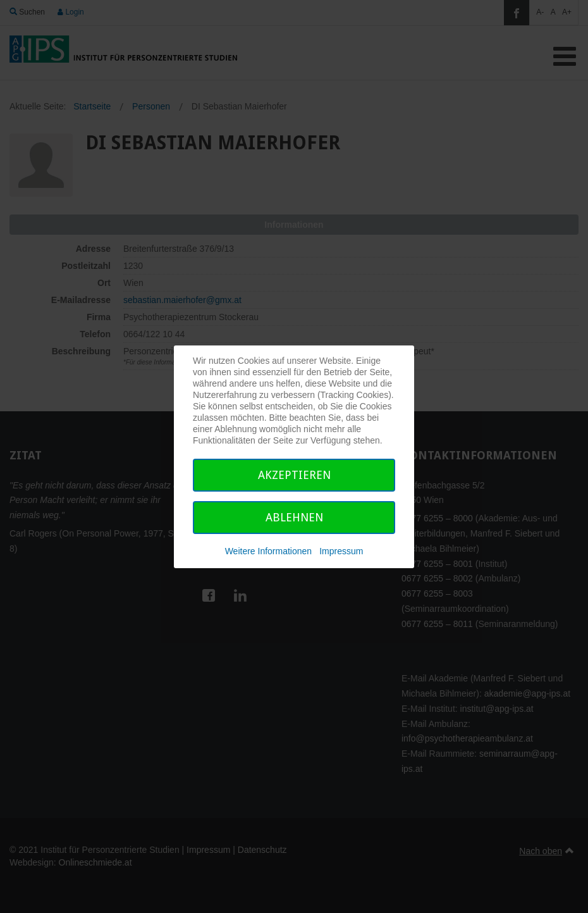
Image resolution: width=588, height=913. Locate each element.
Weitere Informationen (268, 551)
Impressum (341, 551)
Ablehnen (294, 517)
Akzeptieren (294, 475)
